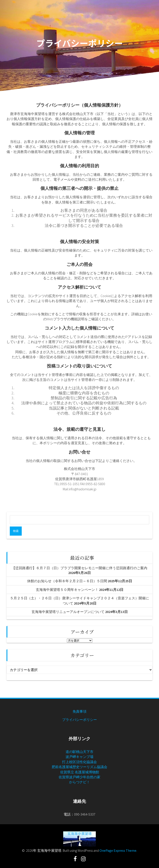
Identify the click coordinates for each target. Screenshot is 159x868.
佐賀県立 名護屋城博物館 (80, 772)
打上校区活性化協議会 (79, 762)
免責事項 (79, 711)
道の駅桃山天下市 (79, 752)
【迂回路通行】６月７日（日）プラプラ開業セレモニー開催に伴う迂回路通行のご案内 (79, 568)
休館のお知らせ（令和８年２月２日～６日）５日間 (67, 581)
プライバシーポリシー (79, 720)
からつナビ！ (79, 782)
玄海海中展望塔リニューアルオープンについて (68, 612)
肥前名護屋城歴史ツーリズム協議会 (79, 767)
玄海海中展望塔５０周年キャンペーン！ (67, 590)
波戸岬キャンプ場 (79, 757)
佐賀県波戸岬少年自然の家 (79, 777)
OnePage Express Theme (118, 850)
